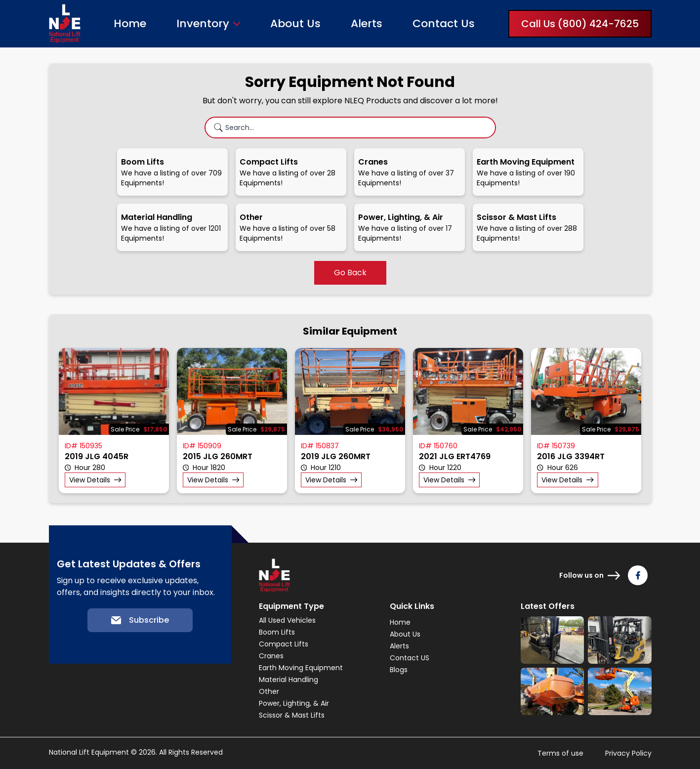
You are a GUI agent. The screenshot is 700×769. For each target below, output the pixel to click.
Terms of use (560, 753)
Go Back (350, 273)
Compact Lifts (284, 644)
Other (269, 691)
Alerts (367, 23)
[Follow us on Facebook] (638, 575)
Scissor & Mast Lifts (292, 715)
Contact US (410, 658)
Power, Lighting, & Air (294, 703)
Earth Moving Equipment (301, 668)
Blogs (399, 670)
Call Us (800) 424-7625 (580, 24)
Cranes (271, 656)
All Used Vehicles (287, 620)
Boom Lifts (277, 632)
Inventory (203, 24)
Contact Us (444, 23)
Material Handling (288, 680)
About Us (295, 23)
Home (130, 23)
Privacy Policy (628, 753)
